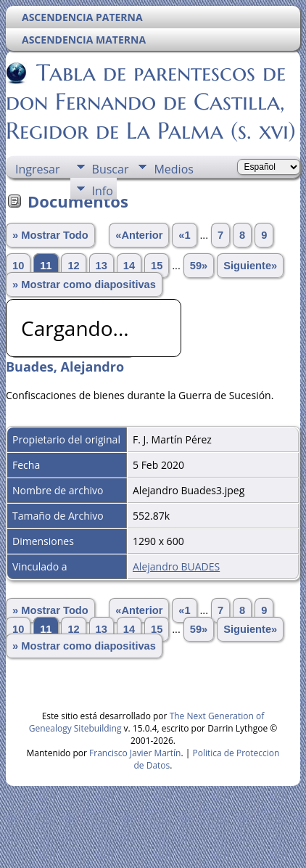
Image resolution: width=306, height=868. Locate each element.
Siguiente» (250, 266)
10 (18, 266)
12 (73, 266)
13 (102, 266)
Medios (173, 169)
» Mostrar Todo (50, 235)
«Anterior (139, 235)
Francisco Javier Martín (135, 753)
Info (103, 191)
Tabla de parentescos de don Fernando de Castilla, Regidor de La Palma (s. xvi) (151, 102)
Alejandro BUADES (176, 566)
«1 (184, 235)
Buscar (111, 169)
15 (157, 266)
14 (129, 266)
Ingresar (38, 169)
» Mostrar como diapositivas (84, 284)
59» (199, 266)
